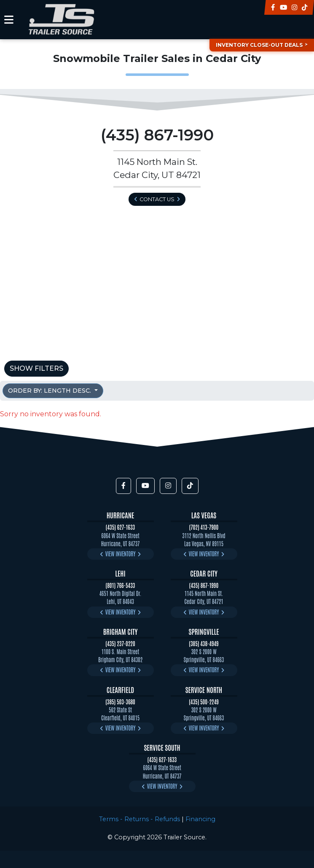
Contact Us (157, 199)
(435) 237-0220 (120, 643)
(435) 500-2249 (204, 702)
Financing (200, 819)
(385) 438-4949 (204, 643)
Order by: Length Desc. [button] (50, 391)
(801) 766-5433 (121, 585)
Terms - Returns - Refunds (140, 819)
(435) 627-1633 (120, 527)
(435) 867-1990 (204, 585)
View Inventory (121, 554)
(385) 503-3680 (120, 702)
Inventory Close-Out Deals (259, 45)
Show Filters (36, 368)
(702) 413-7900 (204, 527)
